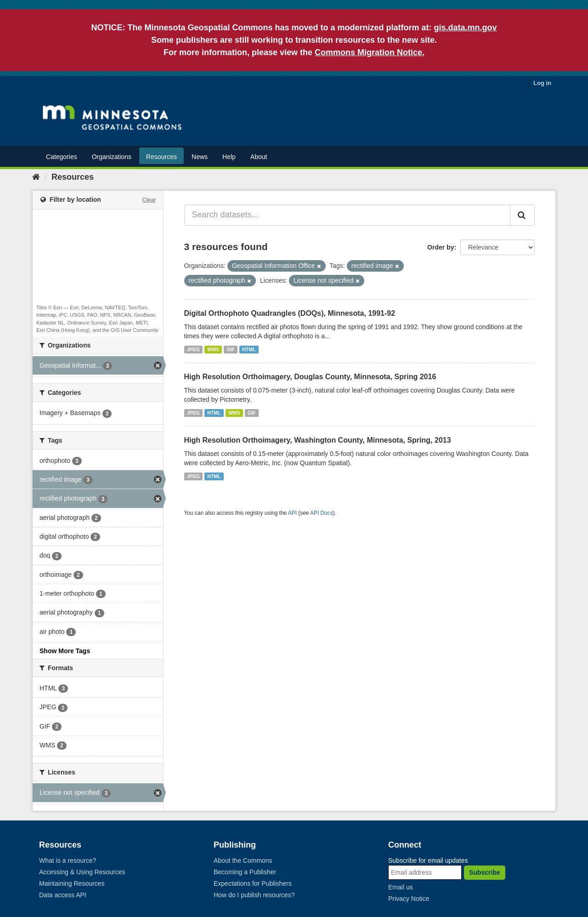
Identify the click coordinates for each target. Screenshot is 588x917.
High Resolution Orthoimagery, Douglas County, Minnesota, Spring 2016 (310, 377)
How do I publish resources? (254, 895)
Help (229, 157)
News (200, 157)
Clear (149, 200)
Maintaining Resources (72, 883)
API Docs (322, 513)
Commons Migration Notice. (370, 52)
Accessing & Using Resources (82, 872)
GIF (231, 349)
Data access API (63, 895)
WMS (213, 349)
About (259, 157)
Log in (542, 83)
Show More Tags (65, 651)
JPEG (193, 349)
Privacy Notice (409, 899)
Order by (441, 247)
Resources (161, 157)
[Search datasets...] (348, 215)
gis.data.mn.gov (466, 28)
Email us (401, 887)
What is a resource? (68, 860)
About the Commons (243, 860)
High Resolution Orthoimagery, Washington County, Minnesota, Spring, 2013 (318, 440)
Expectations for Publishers (253, 883)
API (292, 513)
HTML (249, 349)
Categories (62, 157)
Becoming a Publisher (245, 872)
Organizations (112, 157)
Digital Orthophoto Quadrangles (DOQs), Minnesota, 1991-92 (290, 313)
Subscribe (485, 872)
